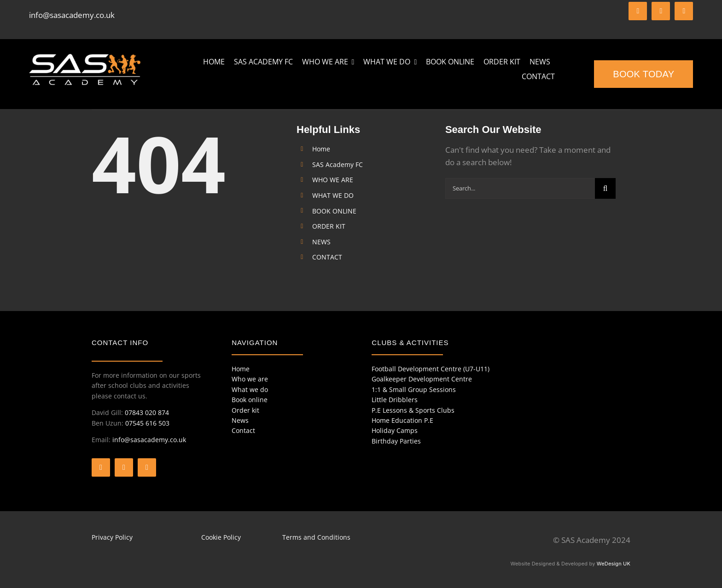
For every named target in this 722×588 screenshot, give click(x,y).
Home (321, 149)
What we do (250, 389)
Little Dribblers (395, 400)
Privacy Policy (112, 537)
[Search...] (520, 188)
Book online (250, 400)
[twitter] (661, 11)
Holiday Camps (395, 430)
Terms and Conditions (316, 537)
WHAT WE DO (333, 195)
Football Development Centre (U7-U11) (431, 369)
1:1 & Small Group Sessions (414, 389)
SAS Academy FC (338, 164)
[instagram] (684, 11)
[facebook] (638, 11)
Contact (243, 430)
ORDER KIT (329, 226)
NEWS (321, 242)
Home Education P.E (402, 420)
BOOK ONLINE (334, 211)
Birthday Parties (396, 441)
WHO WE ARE (333, 180)
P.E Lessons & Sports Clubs (413, 410)
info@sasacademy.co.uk (72, 15)
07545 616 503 (147, 423)
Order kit (245, 410)
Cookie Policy (221, 537)
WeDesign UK (614, 564)
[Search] (605, 188)
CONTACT (327, 257)
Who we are (250, 379)
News (240, 420)
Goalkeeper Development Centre (422, 379)
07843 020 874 (147, 412)
